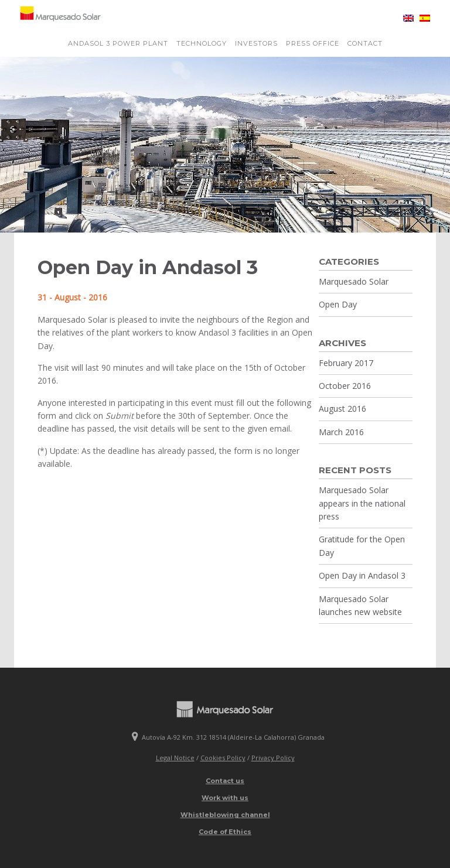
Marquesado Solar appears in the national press (362, 503)
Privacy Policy (273, 758)
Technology (202, 43)
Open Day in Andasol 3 (362, 575)
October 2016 (345, 386)
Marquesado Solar (354, 281)
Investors (256, 43)
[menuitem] (405, 18)
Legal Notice (175, 758)
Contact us (225, 781)
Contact (365, 43)
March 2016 (341, 432)
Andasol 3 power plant (118, 43)
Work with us (225, 798)
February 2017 (346, 363)
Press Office (313, 43)
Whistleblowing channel (225, 815)
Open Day (338, 304)
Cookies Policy (223, 758)
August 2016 (342, 409)
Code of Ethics (225, 832)
